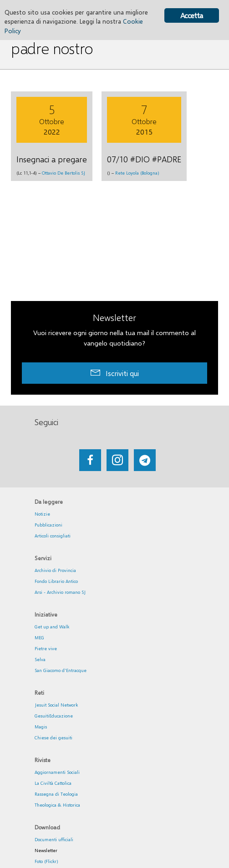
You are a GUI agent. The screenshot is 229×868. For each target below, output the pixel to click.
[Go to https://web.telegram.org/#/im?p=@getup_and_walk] (145, 460)
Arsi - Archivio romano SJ (60, 592)
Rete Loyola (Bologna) (137, 173)
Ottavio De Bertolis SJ (64, 173)
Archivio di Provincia (55, 570)
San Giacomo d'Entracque (61, 670)
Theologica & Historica (57, 805)
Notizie (42, 514)
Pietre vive (46, 648)
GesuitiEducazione (54, 716)
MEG (39, 637)
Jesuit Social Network (56, 705)
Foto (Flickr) (46, 861)
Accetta (191, 15)
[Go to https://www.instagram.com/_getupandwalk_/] (117, 460)
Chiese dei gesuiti (53, 738)
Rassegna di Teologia (56, 794)
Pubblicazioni (48, 525)
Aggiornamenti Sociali (57, 772)
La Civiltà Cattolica (53, 783)
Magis (41, 727)
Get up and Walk (52, 627)
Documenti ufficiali (54, 839)
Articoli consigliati (53, 536)
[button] (114, 373)
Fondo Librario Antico (56, 581)
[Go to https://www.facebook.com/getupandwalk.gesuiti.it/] (90, 460)
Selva (40, 659)
